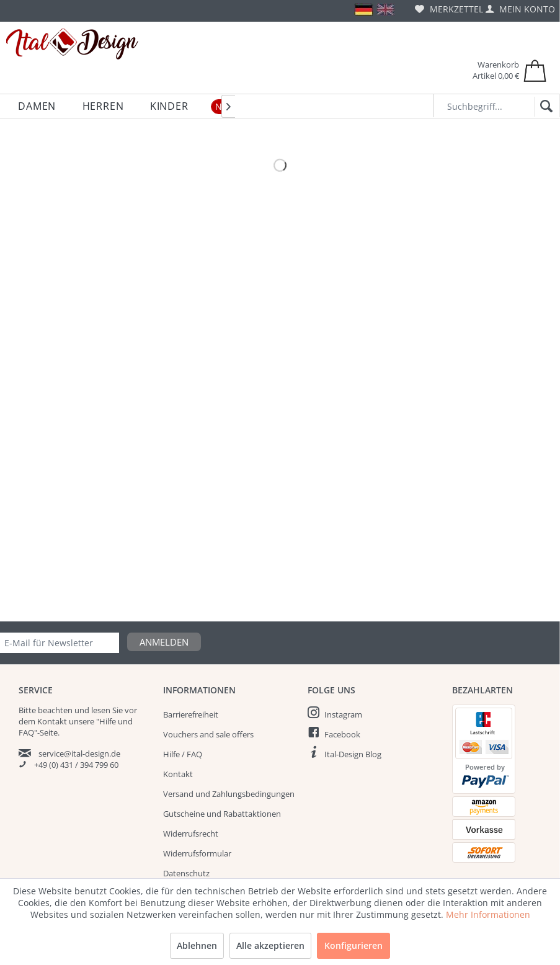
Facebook (342, 734)
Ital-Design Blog (353, 754)
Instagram (343, 714)
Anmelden (164, 642)
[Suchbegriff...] (496, 106)
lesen (101, 710)
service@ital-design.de (79, 754)
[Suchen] (544, 107)
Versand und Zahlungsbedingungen (229, 794)
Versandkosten (250, 950)
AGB (171, 893)
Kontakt (178, 774)
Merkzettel (449, 9)
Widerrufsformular (197, 853)
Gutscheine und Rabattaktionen (222, 814)
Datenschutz (186, 873)
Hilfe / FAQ (183, 754)
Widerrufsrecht (191, 834)
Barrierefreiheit (191, 714)
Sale (522, 915)
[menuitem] (449, 9)
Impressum (184, 913)
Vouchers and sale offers (208, 734)
